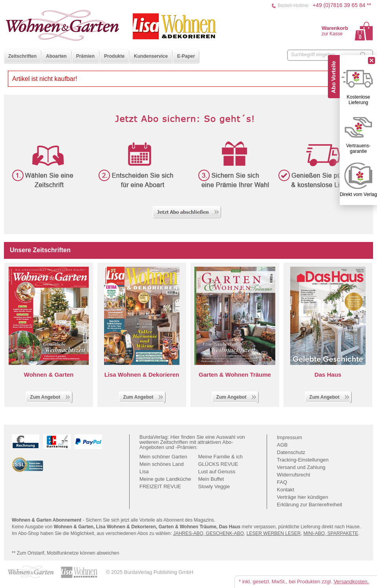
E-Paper (186, 56)
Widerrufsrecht (294, 475)
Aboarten (56, 56)
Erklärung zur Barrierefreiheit (309, 505)
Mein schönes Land (162, 464)
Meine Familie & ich (221, 457)
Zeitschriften (22, 56)
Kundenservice (151, 56)
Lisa (144, 472)
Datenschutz (291, 452)
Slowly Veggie (214, 486)
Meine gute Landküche (165, 479)
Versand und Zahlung (301, 467)
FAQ (282, 482)
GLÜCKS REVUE (218, 464)
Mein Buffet (211, 479)
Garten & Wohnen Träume (235, 375)
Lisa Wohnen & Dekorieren (142, 375)
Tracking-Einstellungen (303, 460)
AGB (282, 445)
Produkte (114, 56)
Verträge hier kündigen (303, 497)
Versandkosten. (351, 582)
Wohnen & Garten (49, 375)
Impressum (289, 437)
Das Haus (328, 375)
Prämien (85, 56)
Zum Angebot (51, 396)
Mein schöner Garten (163, 457)
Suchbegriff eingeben (313, 55)
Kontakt (285, 490)
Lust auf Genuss (217, 472)
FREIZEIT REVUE (160, 486)
